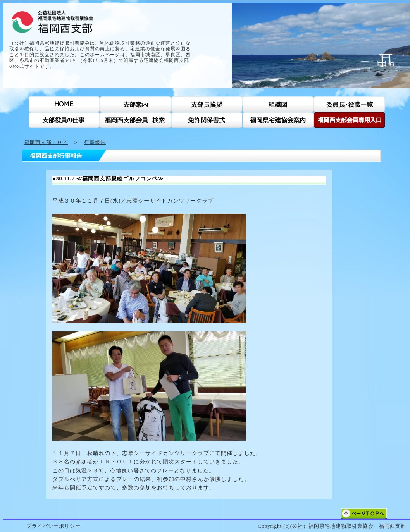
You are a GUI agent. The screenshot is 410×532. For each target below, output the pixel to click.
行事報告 (95, 142)
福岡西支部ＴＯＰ (46, 142)
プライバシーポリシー (53, 526)
